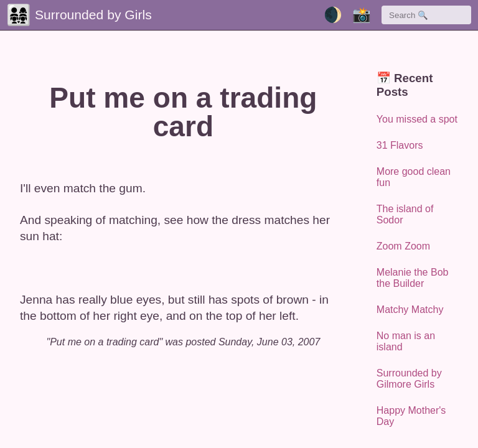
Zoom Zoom (403, 246)
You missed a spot (417, 119)
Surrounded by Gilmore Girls (409, 379)
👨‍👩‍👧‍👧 (19, 15)
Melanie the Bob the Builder (413, 278)
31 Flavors (400, 145)
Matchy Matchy (410, 310)
